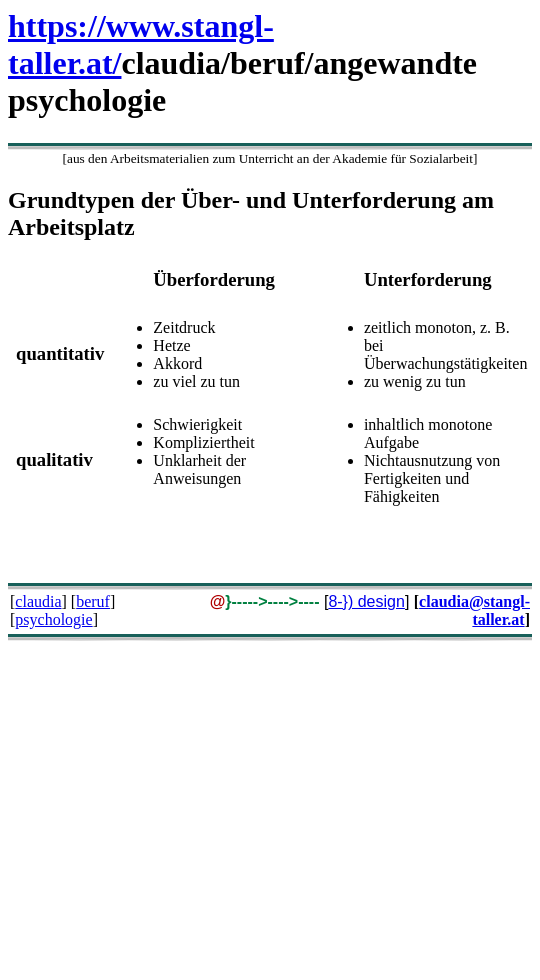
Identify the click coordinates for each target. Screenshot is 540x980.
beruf (93, 601)
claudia (38, 601)
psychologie (53, 619)
